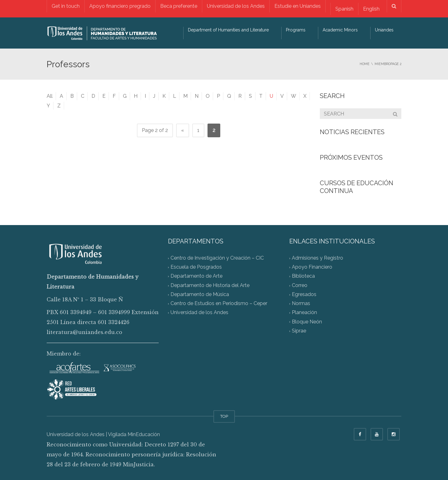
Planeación (304, 313)
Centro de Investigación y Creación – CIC (217, 258)
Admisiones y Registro (317, 258)
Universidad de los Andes (236, 6)
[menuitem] (344, 9)
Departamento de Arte (196, 276)
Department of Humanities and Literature (228, 30)
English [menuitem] (371, 9)
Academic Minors (340, 30)
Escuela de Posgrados (196, 267)
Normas (301, 304)
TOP (224, 416)
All (50, 96)
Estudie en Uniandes (298, 6)
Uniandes (384, 30)
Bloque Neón (307, 322)
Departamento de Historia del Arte (210, 285)
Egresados (304, 294)
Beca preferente (179, 6)
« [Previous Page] (183, 130)
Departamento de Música (200, 294)
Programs (296, 30)
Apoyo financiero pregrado (120, 6)
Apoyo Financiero (312, 267)
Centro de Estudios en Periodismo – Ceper (219, 304)
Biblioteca (303, 276)
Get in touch (66, 6)
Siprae (299, 331)
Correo (300, 285)
